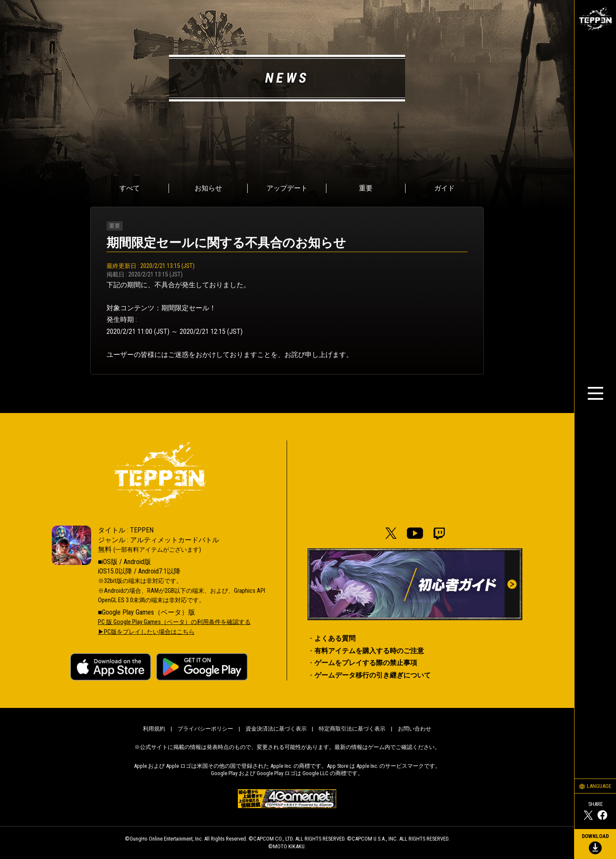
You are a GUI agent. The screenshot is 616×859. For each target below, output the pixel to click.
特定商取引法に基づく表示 (352, 729)
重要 (366, 188)
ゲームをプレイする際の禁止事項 (366, 663)
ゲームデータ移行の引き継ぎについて (373, 675)
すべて (130, 188)
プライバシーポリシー (205, 729)
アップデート (287, 188)
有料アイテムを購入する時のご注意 (369, 651)
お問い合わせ (415, 729)
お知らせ (208, 188)
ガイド (444, 188)
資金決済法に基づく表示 (276, 729)
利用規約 (154, 729)
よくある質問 (335, 638)
